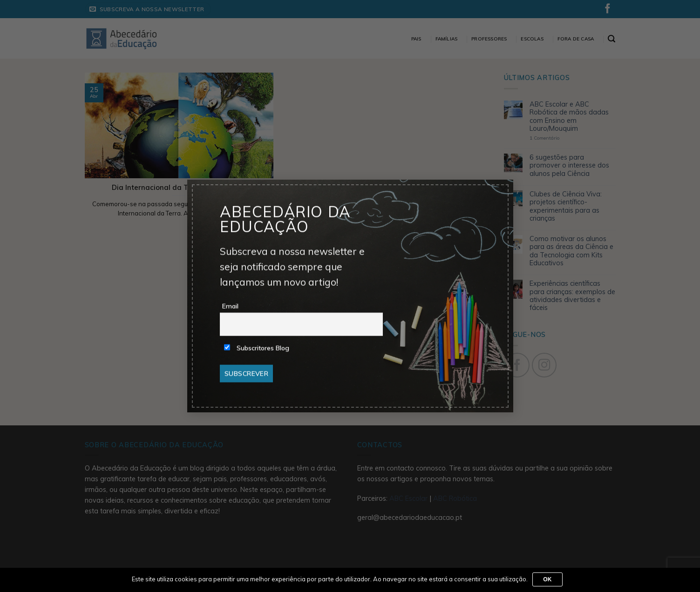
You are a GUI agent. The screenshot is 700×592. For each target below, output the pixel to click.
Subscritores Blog (257, 348)
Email (230, 306)
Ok (547, 579)
